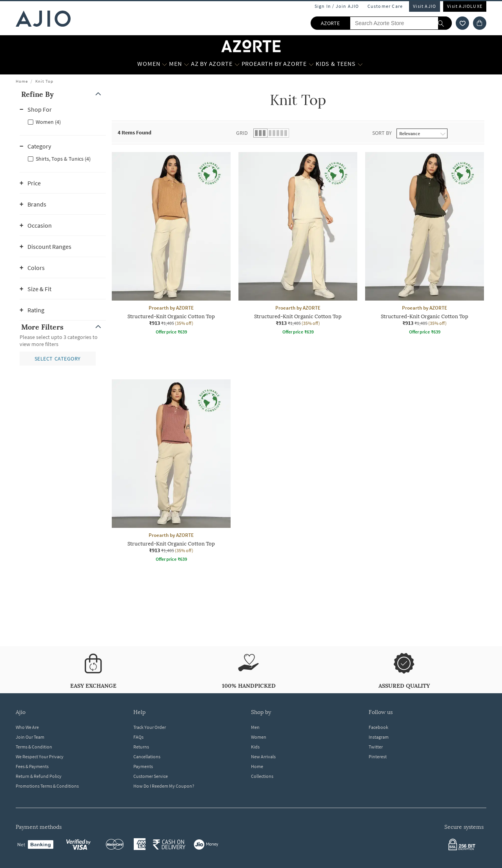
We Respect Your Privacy (40, 757)
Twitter (376, 747)
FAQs (138, 737)
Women (259, 737)
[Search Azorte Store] (401, 23)
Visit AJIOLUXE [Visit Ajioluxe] (465, 6)
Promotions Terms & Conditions (47, 786)
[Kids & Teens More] (360, 64)
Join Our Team (30, 737)
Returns (141, 747)
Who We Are (27, 727)
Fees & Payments (32, 766)
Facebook (378, 727)
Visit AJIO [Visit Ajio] (425, 6)
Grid (242, 133)
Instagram (379, 737)
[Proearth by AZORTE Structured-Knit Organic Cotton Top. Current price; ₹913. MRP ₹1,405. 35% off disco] (171, 245)
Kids (255, 747)
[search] (445, 23)
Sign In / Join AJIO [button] (337, 6)
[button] (63, 94)
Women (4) (48, 122)
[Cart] (480, 23)
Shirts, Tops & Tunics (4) (63, 159)
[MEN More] (186, 64)
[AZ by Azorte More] (237, 64)
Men (255, 727)
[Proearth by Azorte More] (311, 64)
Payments (143, 766)
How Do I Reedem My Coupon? (164, 786)
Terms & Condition (34, 747)
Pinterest (378, 757)
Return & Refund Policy (39, 776)
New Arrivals (263, 757)
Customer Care (385, 6)
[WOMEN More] (165, 64)
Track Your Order (150, 727)
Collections (262, 776)
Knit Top (44, 81)
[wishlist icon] (462, 23)
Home (22, 81)
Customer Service (151, 776)
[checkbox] (63, 121)
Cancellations (147, 757)
